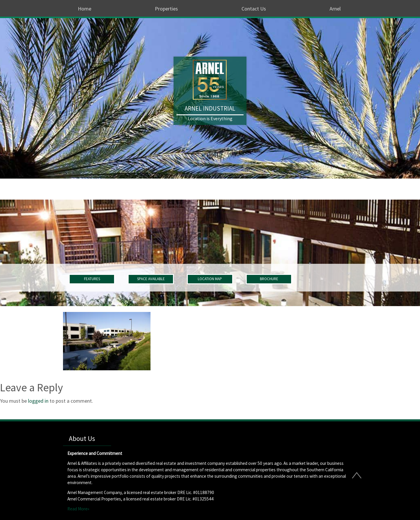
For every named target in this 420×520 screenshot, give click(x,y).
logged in (38, 401)
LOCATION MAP (210, 279)
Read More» (78, 509)
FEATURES (92, 279)
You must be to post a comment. (47, 401)
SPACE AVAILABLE (151, 279)
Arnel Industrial (210, 108)
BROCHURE (269, 279)
